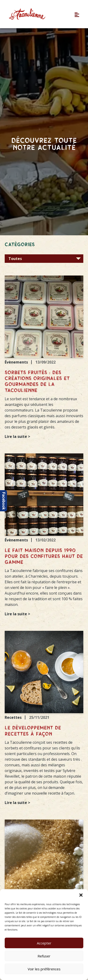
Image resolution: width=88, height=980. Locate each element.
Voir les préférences (44, 969)
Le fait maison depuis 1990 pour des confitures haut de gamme (44, 557)
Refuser (44, 956)
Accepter (44, 943)
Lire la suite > (17, 436)
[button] (81, 895)
